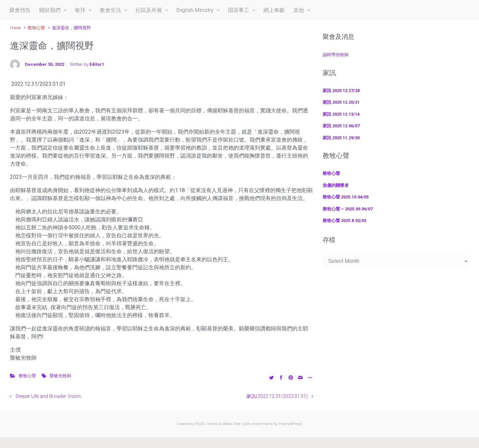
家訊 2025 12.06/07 (341, 126)
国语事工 (239, 10)
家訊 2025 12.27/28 (341, 91)
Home (15, 28)
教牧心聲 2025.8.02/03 (344, 221)
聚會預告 (20, 10)
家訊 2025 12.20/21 (341, 102)
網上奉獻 (274, 10)
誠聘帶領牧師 (336, 55)
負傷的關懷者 (336, 185)
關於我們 (50, 10)
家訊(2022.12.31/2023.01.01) (277, 396)
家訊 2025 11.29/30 (341, 138)
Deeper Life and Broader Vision (48, 396)
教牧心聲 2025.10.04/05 (346, 197)
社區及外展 (149, 10)
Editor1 (97, 64)
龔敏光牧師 (60, 376)
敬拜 (80, 10)
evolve (256, 424)
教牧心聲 (36, 28)
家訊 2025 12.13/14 (341, 114)
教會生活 (110, 10)
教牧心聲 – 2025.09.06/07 (348, 209)
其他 (299, 10)
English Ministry (195, 10)
